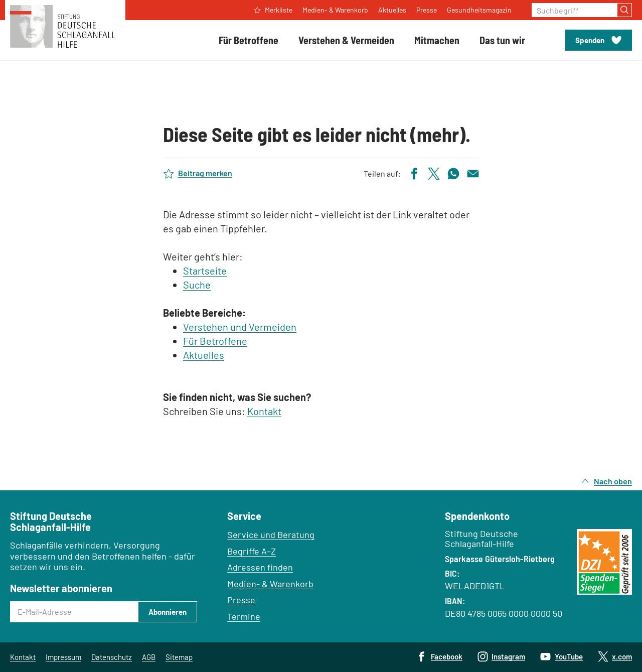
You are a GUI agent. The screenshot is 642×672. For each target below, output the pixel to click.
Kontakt (264, 411)
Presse (241, 600)
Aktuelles (204, 355)
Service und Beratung (271, 534)
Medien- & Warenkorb (270, 584)
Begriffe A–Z (252, 551)
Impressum (63, 657)
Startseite (205, 271)
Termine (244, 616)
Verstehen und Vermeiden (240, 327)
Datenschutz (112, 657)
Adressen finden (260, 567)
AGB (149, 657)
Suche (197, 285)
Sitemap (179, 657)
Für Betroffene (215, 341)
